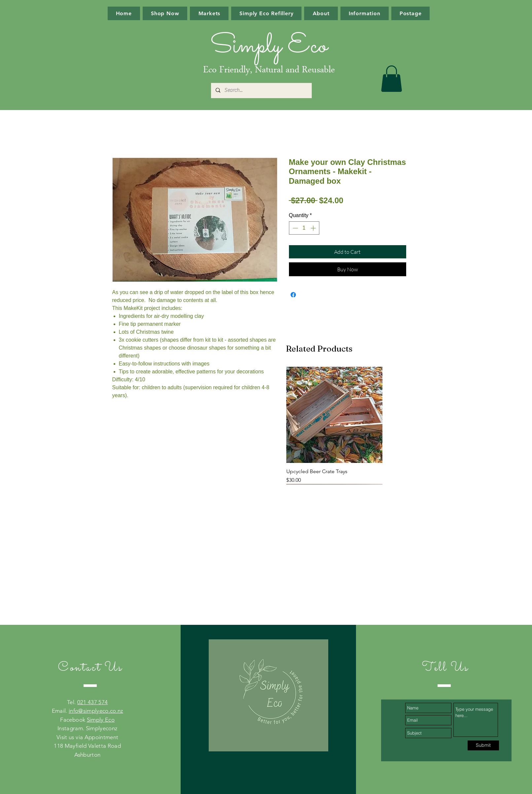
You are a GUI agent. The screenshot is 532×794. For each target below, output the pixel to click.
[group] (334, 425)
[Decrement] (295, 228)
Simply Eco (101, 720)
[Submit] (483, 745)
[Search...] (261, 91)
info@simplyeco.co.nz (96, 711)
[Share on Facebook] (293, 295)
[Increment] (314, 228)
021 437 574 (93, 702)
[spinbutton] (304, 228)
